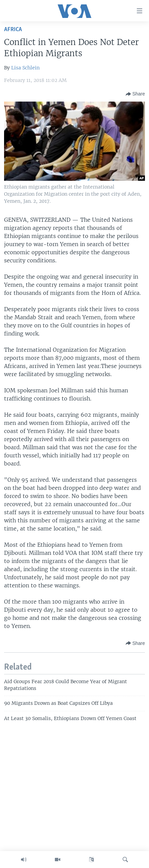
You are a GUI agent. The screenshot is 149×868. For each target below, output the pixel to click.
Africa (13, 30)
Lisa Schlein (25, 68)
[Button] (135, 94)
